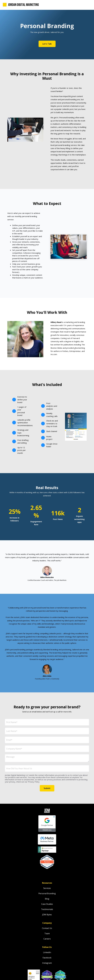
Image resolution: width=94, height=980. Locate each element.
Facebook (47, 958)
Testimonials (47, 909)
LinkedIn (47, 952)
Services (47, 888)
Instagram (47, 963)
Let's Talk (47, 44)
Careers (47, 939)
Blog (47, 899)
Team (47, 933)
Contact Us (47, 928)
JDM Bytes (47, 915)
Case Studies (47, 904)
